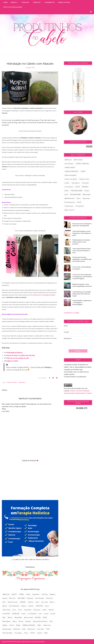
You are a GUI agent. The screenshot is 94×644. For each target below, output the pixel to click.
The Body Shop (8, 633)
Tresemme (18, 633)
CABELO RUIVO (70, 168)
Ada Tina (45, 594)
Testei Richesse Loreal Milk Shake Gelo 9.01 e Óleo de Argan (82, 294)
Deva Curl (45, 602)
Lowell (53, 614)
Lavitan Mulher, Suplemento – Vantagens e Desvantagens (82, 303)
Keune (45, 610)
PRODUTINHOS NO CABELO (14, 642)
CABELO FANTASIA (82, 164)
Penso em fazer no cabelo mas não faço (21, 355)
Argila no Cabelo (12, 361)
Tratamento (22, 382)
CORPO (83, 171)
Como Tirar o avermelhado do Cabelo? (82, 268)
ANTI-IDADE (78, 160)
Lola (40, 614)
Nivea (15, 621)
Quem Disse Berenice (40, 621)
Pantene (28, 621)
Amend (5, 598)
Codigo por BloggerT (40, 642)
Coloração (85, 183)
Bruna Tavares (13, 602)
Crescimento (69, 187)
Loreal (46, 614)
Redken (5, 625)
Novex (21, 621)
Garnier (31, 606)
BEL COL (12, 598)
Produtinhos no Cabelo (72, 313)
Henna (87, 191)
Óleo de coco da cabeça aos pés (18, 358)
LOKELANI (16, 614)
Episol (5, 606)
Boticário (49, 598)
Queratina (86, 198)
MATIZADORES (75, 195)
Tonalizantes (69, 206)
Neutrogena (7, 621)
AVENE (21, 594)
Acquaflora (36, 594)
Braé (4, 602)
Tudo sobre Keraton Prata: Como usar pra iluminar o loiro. (82, 251)
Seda (24, 629)
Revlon (12, 625)
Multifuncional (69, 198)
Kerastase (37, 610)
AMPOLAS (6, 594)
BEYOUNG (21, 598)
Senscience (31, 629)
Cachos (67, 183)
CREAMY (23, 602)
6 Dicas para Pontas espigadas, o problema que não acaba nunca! (82, 259)
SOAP (79, 202)
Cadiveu (31, 602)
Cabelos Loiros (84, 179)
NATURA (38, 618)
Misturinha (87, 195)
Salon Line (47, 625)
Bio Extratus (40, 598)
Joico (14, 610)
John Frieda (6, 610)
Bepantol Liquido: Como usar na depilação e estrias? (82, 285)
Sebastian (17, 629)
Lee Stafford (32, 614)
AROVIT (14, 594)
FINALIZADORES (77, 191)
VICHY (33, 633)
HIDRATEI (39, 606)
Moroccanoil (28, 618)
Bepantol (30, 598)
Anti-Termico (69, 164)
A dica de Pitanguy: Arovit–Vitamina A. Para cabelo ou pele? (82, 233)
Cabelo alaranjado (70, 175)
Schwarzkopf (7, 629)
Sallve (39, 625)
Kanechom (28, 610)
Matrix (10, 618)
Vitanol (39, 633)
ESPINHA (85, 187)
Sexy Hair (41, 629)
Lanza (24, 614)
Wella (46, 633)
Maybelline (18, 618)
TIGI (48, 629)
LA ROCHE (6, 614)
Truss (26, 633)
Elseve (52, 602)
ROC (51, 621)
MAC (4, 618)
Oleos (79, 198)
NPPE (45, 618)
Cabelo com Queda (71, 179)
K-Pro (20, 610)
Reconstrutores (70, 202)
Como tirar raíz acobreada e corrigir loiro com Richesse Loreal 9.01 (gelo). (82, 277)
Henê (66, 195)
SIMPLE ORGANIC (29, 625)
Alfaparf (52, 594)
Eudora (24, 606)
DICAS (78, 187)
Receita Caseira (12, 382)
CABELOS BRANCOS (71, 171)
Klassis (51, 610)
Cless (37, 602)
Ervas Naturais (14, 606)
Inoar (47, 606)
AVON (28, 594)
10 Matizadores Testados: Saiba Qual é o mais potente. (81, 242)
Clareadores (76, 183)
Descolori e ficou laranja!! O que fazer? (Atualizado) (82, 225)
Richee (18, 625)
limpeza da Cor (70, 210)
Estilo (67, 191)
